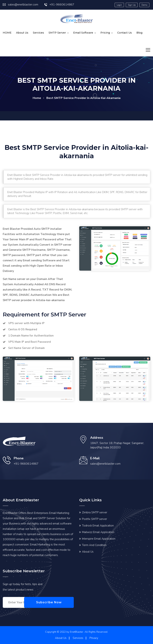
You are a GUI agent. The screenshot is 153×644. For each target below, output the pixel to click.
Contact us (125, 33)
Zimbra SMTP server (95, 512)
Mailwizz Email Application (98, 532)
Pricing (105, 33)
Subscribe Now (56, 602)
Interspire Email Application (99, 539)
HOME (7, 33)
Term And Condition (94, 545)
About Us (22, 33)
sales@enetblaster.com (20, 5)
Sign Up (132, 5)
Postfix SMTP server (94, 519)
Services (38, 33)
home (37, 98)
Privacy (94, 638)
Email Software (83, 33)
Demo (144, 5)
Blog (139, 33)
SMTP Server (57, 33)
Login (119, 5)
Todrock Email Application (98, 526)
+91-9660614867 (59, 5)
